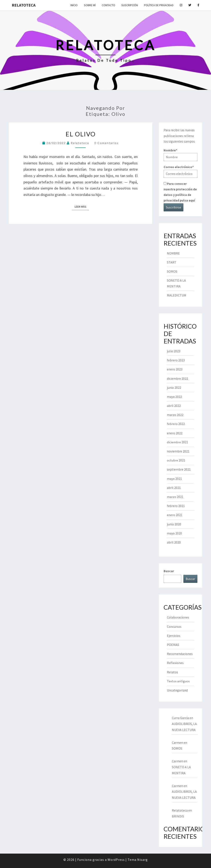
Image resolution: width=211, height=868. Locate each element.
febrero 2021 (176, 506)
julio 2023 (174, 351)
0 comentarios (107, 143)
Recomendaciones (180, 654)
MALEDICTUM (177, 295)
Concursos (174, 627)
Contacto (108, 5)
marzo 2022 (175, 415)
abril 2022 (174, 406)
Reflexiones (175, 663)
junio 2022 (174, 388)
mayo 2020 (174, 533)
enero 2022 (175, 433)
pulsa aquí (187, 200)
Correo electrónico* (181, 171)
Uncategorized (177, 690)
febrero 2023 (176, 360)
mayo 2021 (174, 479)
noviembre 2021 (178, 451)
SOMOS (172, 271)
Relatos (172, 672)
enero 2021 (175, 515)
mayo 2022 (174, 397)
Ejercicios (174, 636)
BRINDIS (178, 816)
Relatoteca (24, 5)
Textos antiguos (178, 681)
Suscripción (130, 5)
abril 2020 (174, 542)
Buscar (169, 571)
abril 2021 (174, 488)
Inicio (74, 5)
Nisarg (142, 860)
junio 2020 (174, 524)
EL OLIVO (81, 134)
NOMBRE (173, 253)
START (172, 262)
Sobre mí (90, 5)
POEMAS (173, 645)
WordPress (116, 860)
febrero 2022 (176, 424)
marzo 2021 (175, 497)
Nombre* (181, 155)
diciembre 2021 (178, 442)
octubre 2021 (176, 460)
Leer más (82, 206)
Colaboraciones (178, 617)
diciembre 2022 (178, 378)
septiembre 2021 (179, 469)
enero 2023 (175, 369)
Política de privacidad (159, 5)
